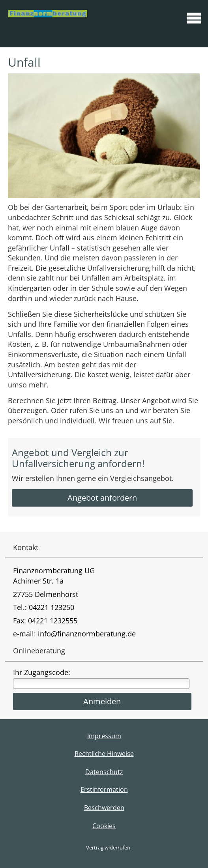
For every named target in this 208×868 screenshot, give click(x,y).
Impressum (104, 736)
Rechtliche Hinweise (104, 754)
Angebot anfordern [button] (102, 498)
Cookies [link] (104, 826)
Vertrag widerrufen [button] (108, 847)
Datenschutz (104, 772)
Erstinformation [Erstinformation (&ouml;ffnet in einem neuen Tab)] (104, 789)
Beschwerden (104, 808)
